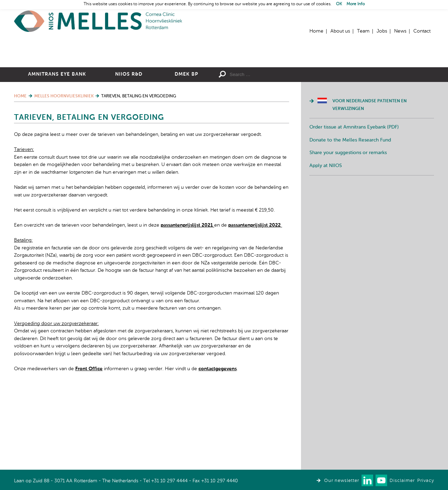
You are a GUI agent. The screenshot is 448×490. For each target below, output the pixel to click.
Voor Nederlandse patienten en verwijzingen (370, 182)
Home (98, 21)
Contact (422, 31)
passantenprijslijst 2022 (255, 302)
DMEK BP (186, 151)
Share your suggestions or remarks (348, 229)
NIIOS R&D (129, 151)
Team (363, 31)
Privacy (426, 481)
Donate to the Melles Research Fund (350, 217)
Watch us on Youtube (381, 480)
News (400, 31)
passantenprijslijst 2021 (187, 302)
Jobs (382, 31)
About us (340, 31)
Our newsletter (342, 481)
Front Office (89, 446)
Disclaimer (402, 481)
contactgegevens (218, 446)
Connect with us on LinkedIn (367, 480)
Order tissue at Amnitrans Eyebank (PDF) (354, 204)
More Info (356, 4)
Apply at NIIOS (326, 242)
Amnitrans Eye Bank (57, 151)
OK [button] (339, 4)
